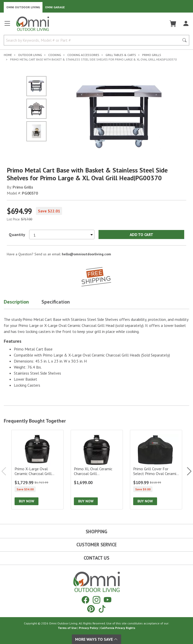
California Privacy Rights (118, 628)
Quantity (17, 235)
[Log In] (186, 24)
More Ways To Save (96, 639)
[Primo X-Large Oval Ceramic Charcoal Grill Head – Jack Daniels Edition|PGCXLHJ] (37, 470)
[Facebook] (85, 600)
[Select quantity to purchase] (62, 235)
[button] (23, 303)
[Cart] (173, 24)
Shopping (96, 532)
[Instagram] (96, 600)
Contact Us (96, 558)
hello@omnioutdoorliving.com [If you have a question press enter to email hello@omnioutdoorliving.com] (86, 254)
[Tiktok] (102, 609)
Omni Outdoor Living (23, 7)
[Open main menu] (7, 25)
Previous (6, 471)
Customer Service (96, 545)
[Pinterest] (91, 609)
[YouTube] (108, 600)
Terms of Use (67, 628)
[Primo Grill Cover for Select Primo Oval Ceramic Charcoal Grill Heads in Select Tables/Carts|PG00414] (156, 470)
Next (187, 471)
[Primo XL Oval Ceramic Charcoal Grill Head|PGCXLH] (97, 470)
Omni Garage (55, 7)
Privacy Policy (88, 628)
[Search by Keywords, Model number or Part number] (93, 40)
